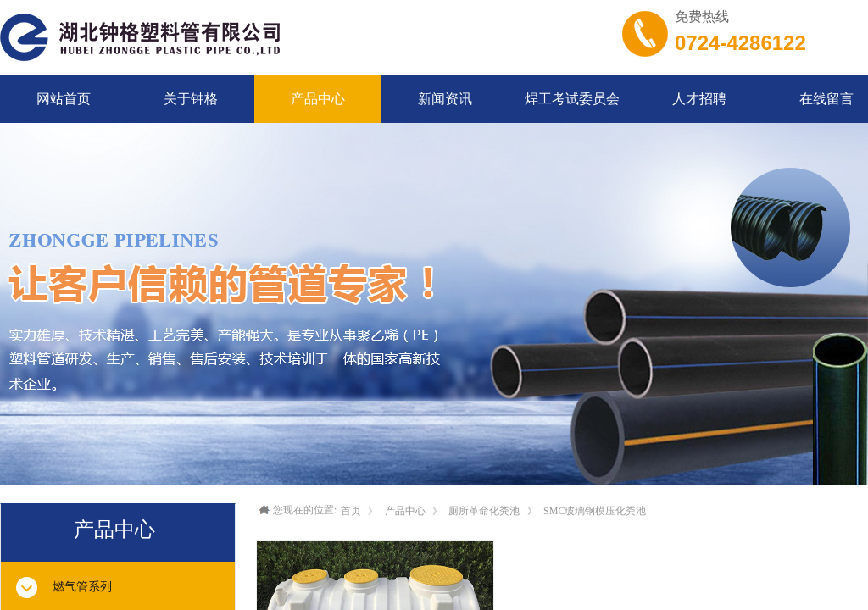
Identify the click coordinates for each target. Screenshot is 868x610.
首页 (351, 511)
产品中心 (405, 511)
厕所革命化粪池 (484, 511)
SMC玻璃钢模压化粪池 (595, 511)
